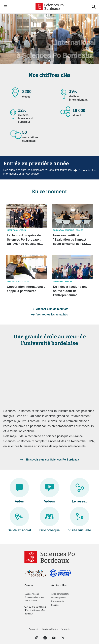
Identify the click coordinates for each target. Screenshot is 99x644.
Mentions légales (50, 629)
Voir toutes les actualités (52, 315)
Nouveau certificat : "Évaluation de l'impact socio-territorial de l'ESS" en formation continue (71, 240)
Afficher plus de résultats (52, 309)
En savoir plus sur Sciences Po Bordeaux (52, 460)
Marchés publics (58, 598)
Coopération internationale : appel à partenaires (26, 289)
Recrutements (57, 601)
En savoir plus (85, 170)
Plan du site (34, 629)
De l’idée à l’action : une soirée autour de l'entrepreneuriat (70, 291)
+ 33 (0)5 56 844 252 (35, 607)
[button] (47, 61)
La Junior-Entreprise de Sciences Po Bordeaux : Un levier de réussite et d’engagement (24, 240)
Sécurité (55, 605)
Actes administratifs (60, 594)
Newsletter (66, 629)
